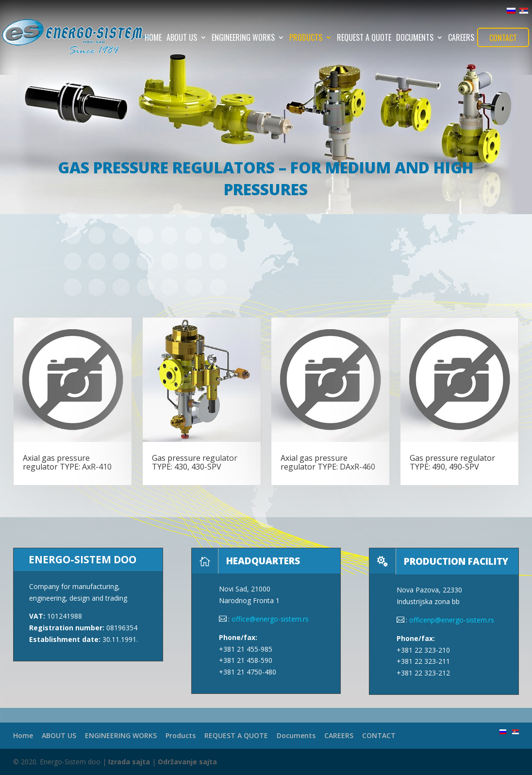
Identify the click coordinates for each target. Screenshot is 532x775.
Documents (415, 39)
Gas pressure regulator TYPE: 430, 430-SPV (195, 462)
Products (306, 39)
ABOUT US (182, 39)
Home (153, 39)
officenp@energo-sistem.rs (452, 620)
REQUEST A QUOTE (364, 39)
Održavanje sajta (187, 762)
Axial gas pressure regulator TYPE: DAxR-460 (328, 462)
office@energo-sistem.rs (270, 619)
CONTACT (503, 38)
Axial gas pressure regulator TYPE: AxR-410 (67, 462)
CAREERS (461, 39)
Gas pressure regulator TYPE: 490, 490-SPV (452, 462)
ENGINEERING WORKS (243, 39)
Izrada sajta (129, 762)
